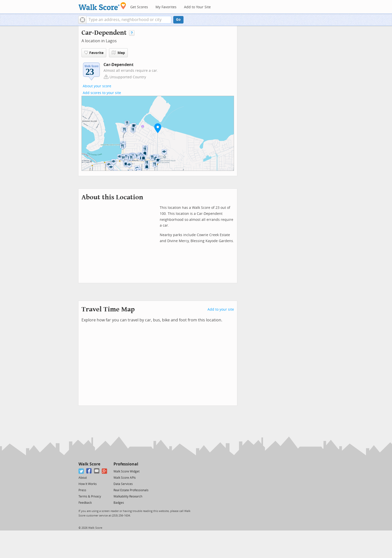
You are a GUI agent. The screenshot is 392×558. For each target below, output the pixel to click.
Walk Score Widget (126, 471)
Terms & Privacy (90, 496)
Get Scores (139, 7)
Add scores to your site (102, 93)
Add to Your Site (197, 7)
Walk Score (89, 464)
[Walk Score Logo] (102, 6)
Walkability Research (128, 496)
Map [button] (118, 53)
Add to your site (221, 310)
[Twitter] (81, 471)
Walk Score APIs (125, 478)
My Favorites (166, 7)
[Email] (97, 471)
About (83, 478)
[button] (82, 20)
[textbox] (129, 20)
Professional (126, 464)
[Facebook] (89, 471)
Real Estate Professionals (131, 490)
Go (178, 20)
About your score (97, 86)
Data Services (123, 484)
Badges (119, 503)
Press (82, 490)
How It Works (88, 484)
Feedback (85, 503)
